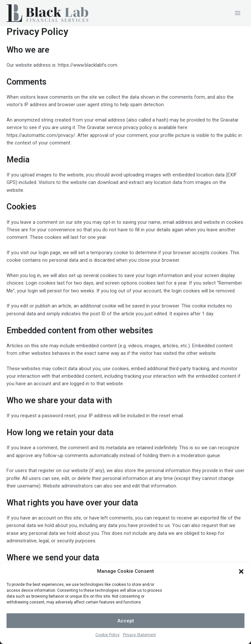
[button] (241, 581)
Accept (126, 630)
